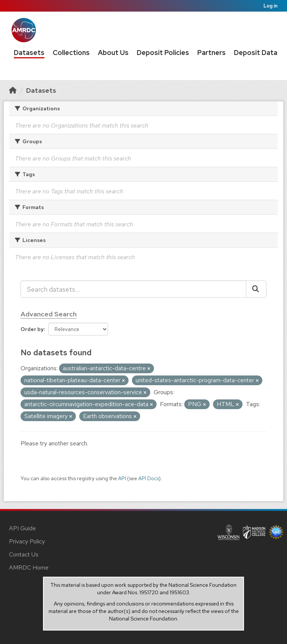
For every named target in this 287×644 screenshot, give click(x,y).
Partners (212, 53)
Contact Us (24, 554)
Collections (71, 53)
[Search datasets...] (133, 289)
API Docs (149, 478)
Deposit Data (256, 53)
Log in (271, 6)
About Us (113, 53)
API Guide (22, 528)
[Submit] (256, 289)
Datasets (29, 53)
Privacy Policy (27, 541)
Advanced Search (49, 314)
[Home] (13, 90)
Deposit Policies (163, 53)
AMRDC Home (29, 568)
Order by (32, 329)
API (122, 478)
